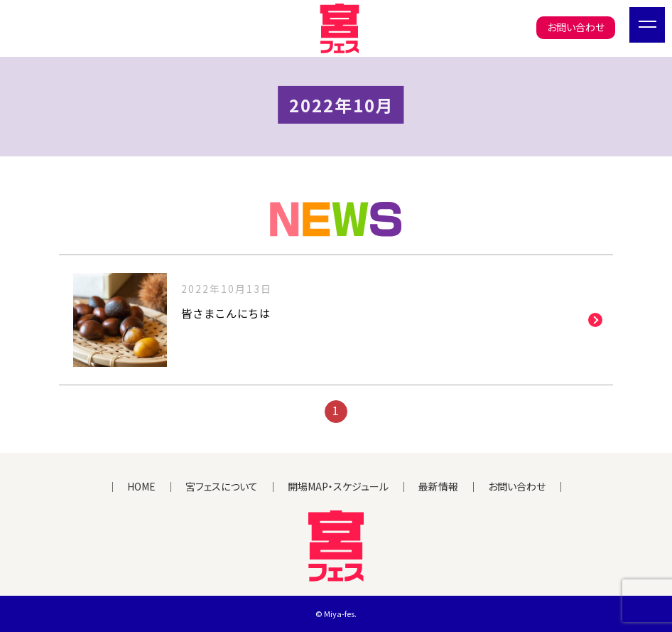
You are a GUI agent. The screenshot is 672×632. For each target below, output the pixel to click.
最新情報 (438, 486)
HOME (141, 486)
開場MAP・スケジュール (338, 486)
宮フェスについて (222, 486)
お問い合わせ (576, 27)
